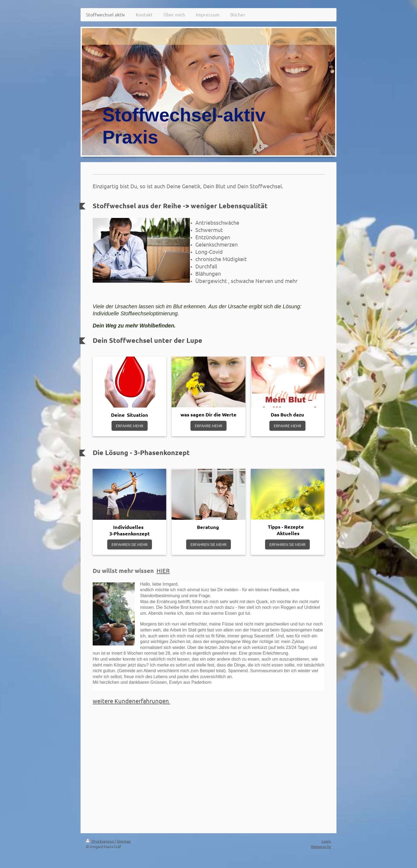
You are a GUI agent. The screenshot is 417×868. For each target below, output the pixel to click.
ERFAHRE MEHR (130, 426)
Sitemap (124, 841)
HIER (163, 570)
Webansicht (321, 846)
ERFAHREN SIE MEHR (130, 544)
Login (326, 841)
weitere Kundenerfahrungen (131, 701)
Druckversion (100, 841)
